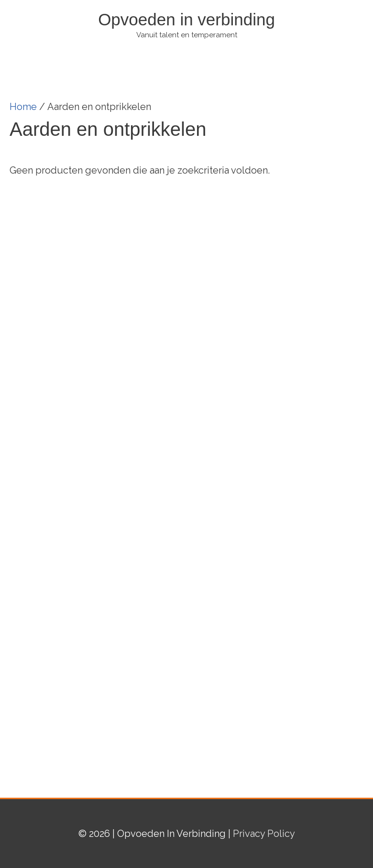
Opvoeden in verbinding (186, 19)
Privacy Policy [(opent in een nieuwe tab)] (264, 834)
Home (23, 107)
